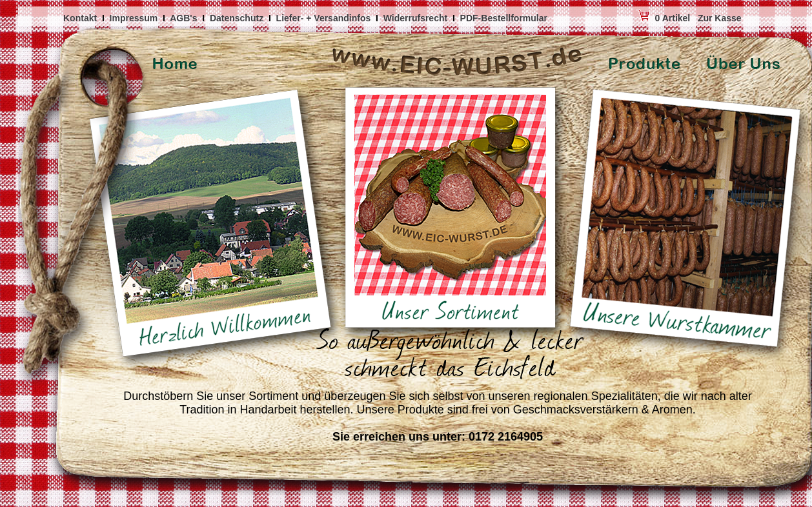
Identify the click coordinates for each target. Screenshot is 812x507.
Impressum (135, 18)
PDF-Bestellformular (505, 18)
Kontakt (81, 18)
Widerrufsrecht (417, 18)
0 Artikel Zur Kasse (646, 18)
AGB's (185, 18)
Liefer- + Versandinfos (325, 18)
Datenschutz (238, 18)
